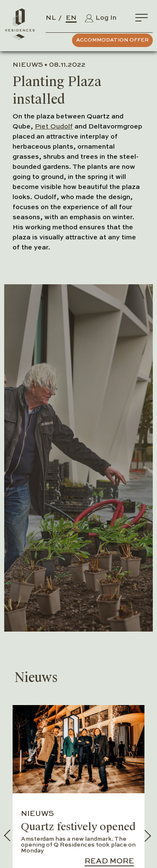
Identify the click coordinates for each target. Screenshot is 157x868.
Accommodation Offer (112, 40)
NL (51, 18)
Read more (109, 861)
